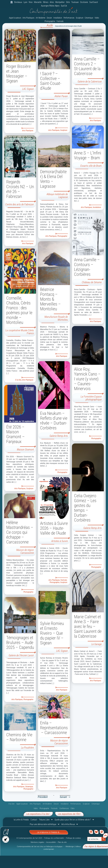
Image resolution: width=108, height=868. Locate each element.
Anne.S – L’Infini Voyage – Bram (88, 156)
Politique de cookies (73, 838)
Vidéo (97, 18)
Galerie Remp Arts (59, 436)
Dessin (49, 18)
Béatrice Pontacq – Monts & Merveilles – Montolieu (50, 299)
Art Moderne (40, 18)
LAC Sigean (28, 89)
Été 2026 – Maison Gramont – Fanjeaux (15, 434)
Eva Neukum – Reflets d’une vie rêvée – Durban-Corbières (54, 421)
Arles (52, 2)
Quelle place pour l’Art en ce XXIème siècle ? (74, 820)
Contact (34, 820)
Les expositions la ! (38, 814)
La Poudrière (27, 748)
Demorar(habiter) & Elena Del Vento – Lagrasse (53, 179)
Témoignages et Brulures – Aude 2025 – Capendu (20, 643)
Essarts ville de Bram (91, 166)
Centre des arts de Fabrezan (20, 205)
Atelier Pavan (61, 97)
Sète (68, 2)
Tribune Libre (46, 820)
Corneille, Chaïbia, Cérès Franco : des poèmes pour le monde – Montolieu (19, 310)
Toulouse (75, 2)
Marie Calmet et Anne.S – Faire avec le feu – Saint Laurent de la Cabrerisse (88, 627)
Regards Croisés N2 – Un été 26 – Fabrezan (20, 189)
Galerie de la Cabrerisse (90, 82)
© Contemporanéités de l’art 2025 (29, 838)
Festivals (60, 22)
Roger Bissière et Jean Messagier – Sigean (18, 74)
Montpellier (60, 2)
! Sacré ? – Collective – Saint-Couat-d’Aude (51, 81)
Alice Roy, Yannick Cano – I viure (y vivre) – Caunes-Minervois (87, 379)
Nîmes (46, 2)
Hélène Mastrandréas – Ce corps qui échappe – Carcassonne (20, 533)
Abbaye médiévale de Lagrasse (57, 196)
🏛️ (12, 2)
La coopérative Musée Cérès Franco (20, 332)
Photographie (50, 22)
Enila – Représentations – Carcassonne (54, 728)
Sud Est (64, 6)
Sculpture (79, 18)
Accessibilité (51, 843)
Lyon (25, 2)
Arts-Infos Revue (70, 824)
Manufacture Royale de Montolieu (56, 318)
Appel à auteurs (15, 18)
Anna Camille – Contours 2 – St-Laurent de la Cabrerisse (87, 66)
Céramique (89, 18)
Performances (69, 18)
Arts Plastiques (28, 18)
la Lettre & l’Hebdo (21, 820)
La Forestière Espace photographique (91, 399)
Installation (58, 18)
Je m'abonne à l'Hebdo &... (49, 833)
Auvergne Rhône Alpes (50, 6)
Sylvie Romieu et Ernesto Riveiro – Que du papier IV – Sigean (52, 634)
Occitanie (84, 2)
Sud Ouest (94, 2)
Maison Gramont (25, 450)
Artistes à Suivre (60, 541)
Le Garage (97, 645)
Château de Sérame (92, 283)
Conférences (64, 809)
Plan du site (62, 843)
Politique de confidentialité (54, 838)
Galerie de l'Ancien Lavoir (21, 656)
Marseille (38, 2)
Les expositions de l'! (69, 814)
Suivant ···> (65, 797)
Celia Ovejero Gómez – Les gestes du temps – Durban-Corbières (85, 508)
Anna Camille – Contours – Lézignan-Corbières (87, 267)
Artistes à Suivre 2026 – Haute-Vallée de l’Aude (54, 528)
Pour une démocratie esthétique (45, 824)
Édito (73, 809)
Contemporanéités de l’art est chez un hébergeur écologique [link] (40, 847)
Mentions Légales (37, 843)
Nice (31, 2)
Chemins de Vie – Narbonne (19, 738)
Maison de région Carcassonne (25, 552)
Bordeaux (18, 2)
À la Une (18, 380)
